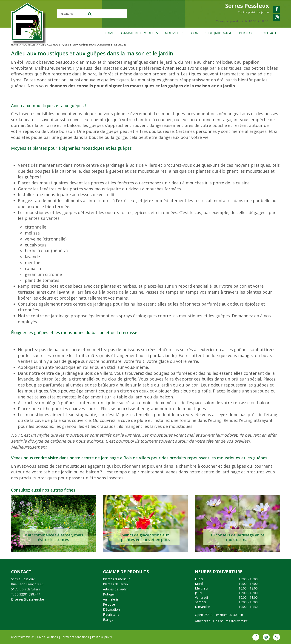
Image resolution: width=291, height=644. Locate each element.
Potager (109, 594)
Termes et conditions (75, 637)
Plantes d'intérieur (116, 579)
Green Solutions (47, 637)
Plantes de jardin (115, 584)
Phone (277, 637)
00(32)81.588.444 (27, 594)
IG (266, 637)
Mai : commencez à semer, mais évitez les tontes (54, 537)
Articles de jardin (115, 589)
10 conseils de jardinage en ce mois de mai (237, 537)
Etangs (108, 620)
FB (256, 637)
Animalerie (111, 599)
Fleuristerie (111, 614)
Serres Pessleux (23, 579)
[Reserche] (93, 14)
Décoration (111, 609)
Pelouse (109, 604)
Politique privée (102, 637)
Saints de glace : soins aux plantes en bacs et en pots (145, 537)
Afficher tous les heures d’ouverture (221, 621)
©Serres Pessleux (22, 637)
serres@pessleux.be (29, 599)
